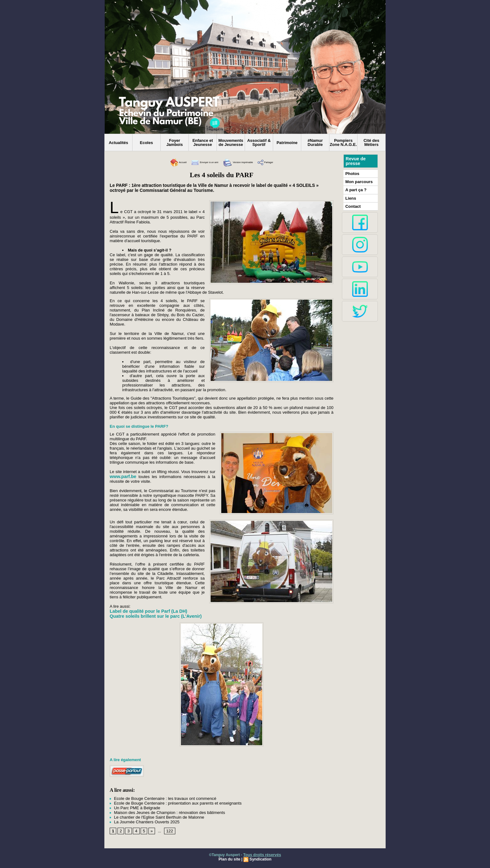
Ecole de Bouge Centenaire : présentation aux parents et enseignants (170, 803)
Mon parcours (358, 181)
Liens (350, 197)
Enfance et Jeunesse (203, 142)
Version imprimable (244, 162)
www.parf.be (123, 476)
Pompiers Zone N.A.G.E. (343, 142)
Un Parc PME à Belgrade (133, 807)
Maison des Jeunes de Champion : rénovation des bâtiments (162, 811)
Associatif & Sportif (259, 142)
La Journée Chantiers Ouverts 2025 (141, 820)
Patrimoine (287, 143)
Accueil (161, 162)
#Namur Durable (315, 142)
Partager (282, 162)
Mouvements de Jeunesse (231, 142)
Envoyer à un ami (197, 162)
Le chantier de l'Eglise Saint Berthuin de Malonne (153, 816)
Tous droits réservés (262, 853)
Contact (352, 204)
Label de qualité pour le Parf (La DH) (147, 611)
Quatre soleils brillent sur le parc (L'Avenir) (154, 616)
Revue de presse (355, 161)
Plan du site (230, 858)
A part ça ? (355, 189)
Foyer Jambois (175, 142)
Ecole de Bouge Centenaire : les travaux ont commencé (158, 798)
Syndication (260, 858)
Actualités (118, 143)
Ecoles (147, 143)
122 (168, 829)
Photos (352, 173)
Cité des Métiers (371, 142)
